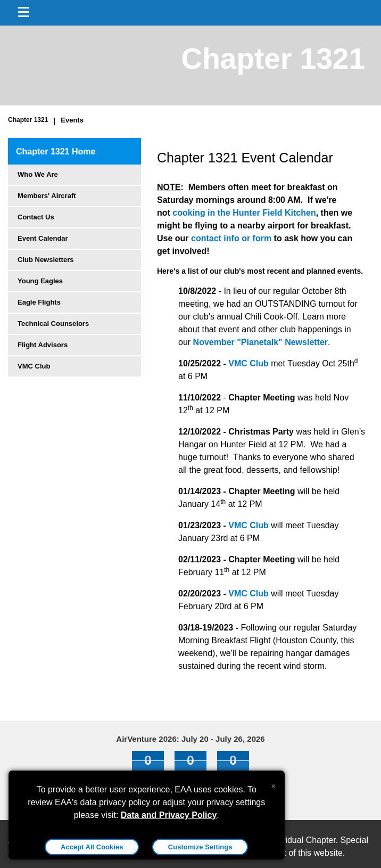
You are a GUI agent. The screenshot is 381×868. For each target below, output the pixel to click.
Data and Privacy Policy (169, 815)
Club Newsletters (45, 260)
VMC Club (34, 366)
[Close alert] (273, 784)
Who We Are (38, 174)
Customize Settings (200, 847)
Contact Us (36, 217)
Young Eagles (40, 281)
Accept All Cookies (92, 847)
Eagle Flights (39, 302)
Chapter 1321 (28, 120)
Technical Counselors (53, 324)
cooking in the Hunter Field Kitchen (244, 213)
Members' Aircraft (47, 196)
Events (72, 120)
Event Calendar (43, 238)
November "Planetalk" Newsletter (261, 342)
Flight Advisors (43, 345)
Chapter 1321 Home (56, 152)
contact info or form (233, 238)
